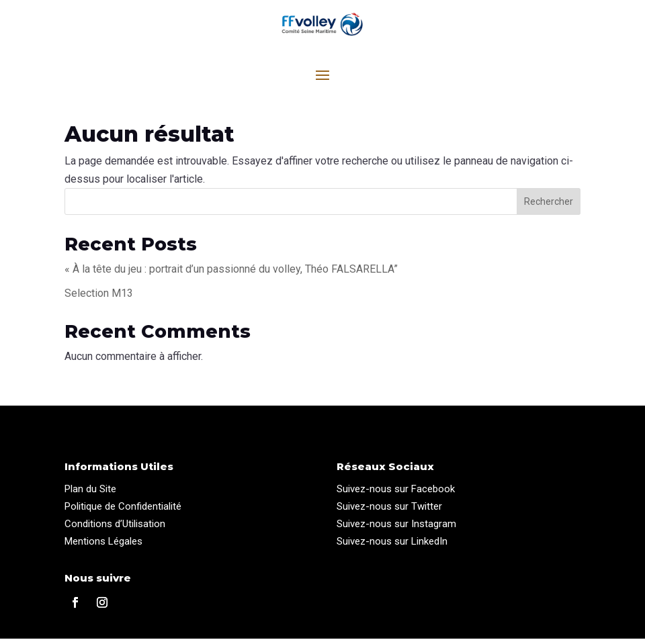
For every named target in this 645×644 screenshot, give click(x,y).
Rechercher (549, 207)
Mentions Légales (103, 547)
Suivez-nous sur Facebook (396, 494)
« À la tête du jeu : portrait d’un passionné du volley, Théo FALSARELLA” (231, 274)
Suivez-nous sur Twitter (389, 512)
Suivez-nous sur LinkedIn (392, 547)
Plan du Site (90, 494)
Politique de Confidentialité (123, 512)
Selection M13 (99, 298)
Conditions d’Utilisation (115, 529)
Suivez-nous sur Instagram (396, 529)
